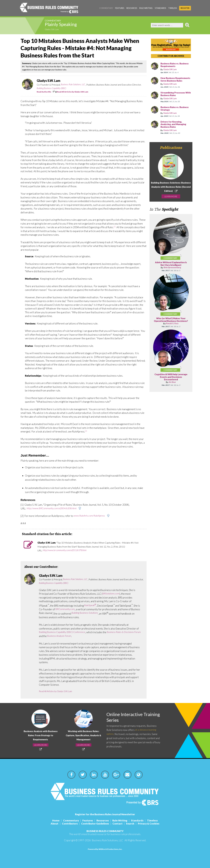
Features (120, 8)
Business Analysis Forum (80, 636)
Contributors (68, 824)
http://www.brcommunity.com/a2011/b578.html (67, 550)
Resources (132, 8)
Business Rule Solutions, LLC (74, 85)
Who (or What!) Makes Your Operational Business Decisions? (171, 324)
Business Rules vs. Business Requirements (174, 65)
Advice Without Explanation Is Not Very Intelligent (171, 266)
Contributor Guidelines (95, 824)
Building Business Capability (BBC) (53, 88)
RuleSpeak (91, 605)
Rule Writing (146, 8)
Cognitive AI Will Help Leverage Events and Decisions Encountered (171, 382)
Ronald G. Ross (172, 329)
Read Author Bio (44, 92)
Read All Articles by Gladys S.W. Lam (73, 92)
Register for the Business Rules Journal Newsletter (105, 814)
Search (132, 824)
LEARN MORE (171, 199)
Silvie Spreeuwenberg (172, 270)
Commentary (106, 8)
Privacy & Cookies (151, 824)
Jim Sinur (172, 387)
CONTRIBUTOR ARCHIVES (171, 56)
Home (53, 820)
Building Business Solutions (87, 613)
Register (185, 8)
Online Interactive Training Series (127, 717)
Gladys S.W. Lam (53, 30)
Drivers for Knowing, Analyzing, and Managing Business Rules (174, 127)
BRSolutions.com (112, 594)
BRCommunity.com (66, 609)
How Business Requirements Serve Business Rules (172, 81)
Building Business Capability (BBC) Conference (64, 632)
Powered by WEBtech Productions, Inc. (105, 849)
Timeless (173, 8)
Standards (160, 8)
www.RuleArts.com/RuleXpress (91, 516)
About (52, 824)
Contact (118, 824)
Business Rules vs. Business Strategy (174, 111)
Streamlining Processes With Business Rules (174, 97)
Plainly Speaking (66, 25)
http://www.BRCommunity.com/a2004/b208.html (53, 509)
